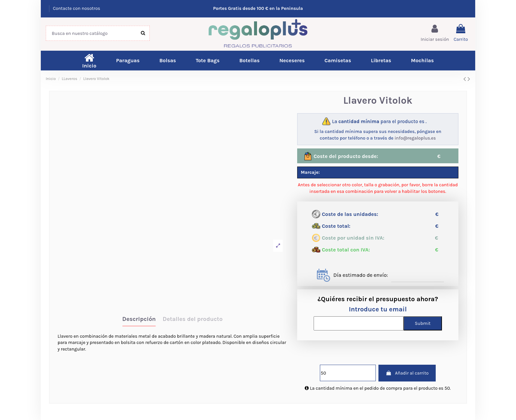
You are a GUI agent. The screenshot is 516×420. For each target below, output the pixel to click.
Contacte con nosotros (77, 8)
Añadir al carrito (407, 373)
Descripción (139, 319)
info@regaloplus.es (415, 138)
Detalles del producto (193, 319)
